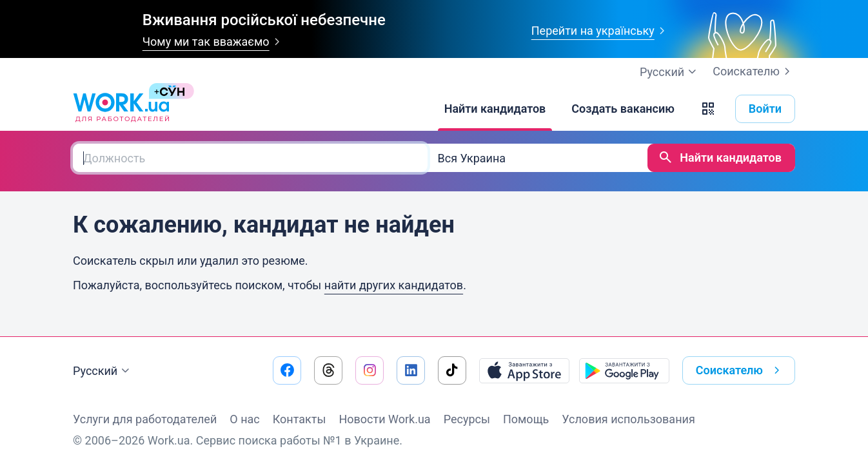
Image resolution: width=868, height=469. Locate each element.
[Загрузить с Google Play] (624, 370)
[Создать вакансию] (623, 109)
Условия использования (628, 419)
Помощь (526, 419)
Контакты (300, 419)
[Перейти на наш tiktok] (452, 370)
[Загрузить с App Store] (524, 370)
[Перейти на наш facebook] (287, 370)
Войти (765, 109)
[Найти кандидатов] (495, 109)
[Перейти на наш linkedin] (411, 370)
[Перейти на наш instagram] (370, 370)
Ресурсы (467, 419)
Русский (103, 371)
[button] (708, 109)
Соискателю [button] (740, 370)
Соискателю (754, 72)
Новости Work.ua (384, 419)
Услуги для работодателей (145, 419)
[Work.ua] (121, 109)
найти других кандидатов (394, 285)
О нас (244, 419)
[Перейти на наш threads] (328, 370)
